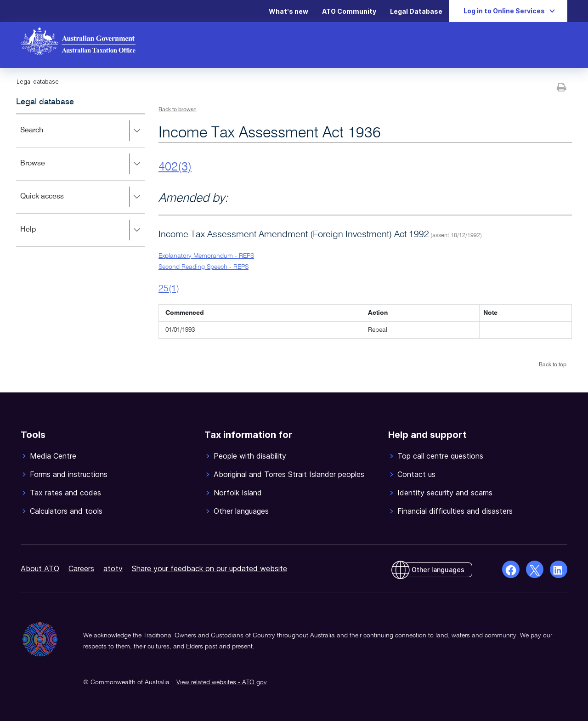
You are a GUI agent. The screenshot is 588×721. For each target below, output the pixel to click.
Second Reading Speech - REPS (204, 267)
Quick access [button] (82, 197)
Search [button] (82, 131)
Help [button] (82, 230)
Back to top (553, 365)
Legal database (45, 102)
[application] (80, 180)
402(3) (175, 167)
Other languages (438, 570)
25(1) (169, 289)
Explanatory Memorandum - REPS (206, 256)
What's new (288, 11)
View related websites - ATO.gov (221, 682)
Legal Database (416, 11)
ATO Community (349, 11)
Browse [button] (82, 164)
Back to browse (178, 110)
